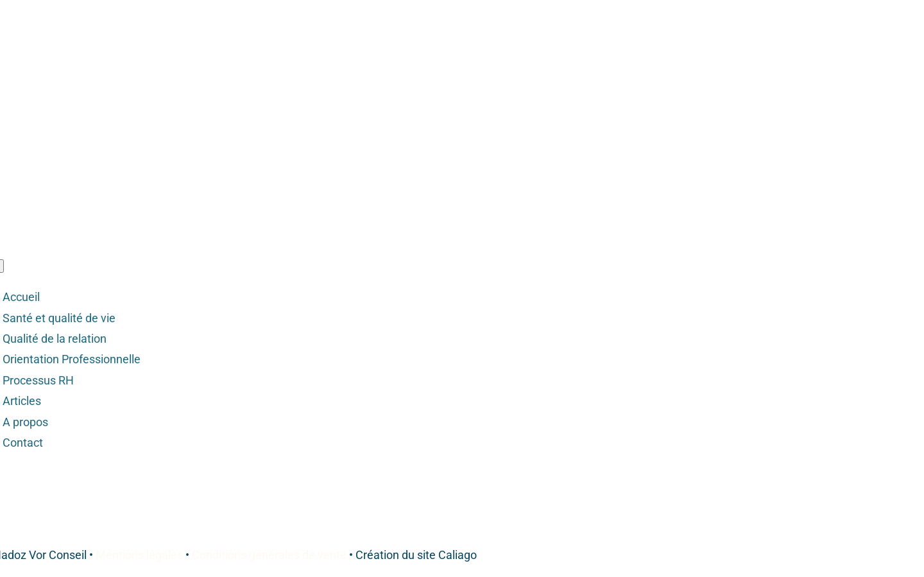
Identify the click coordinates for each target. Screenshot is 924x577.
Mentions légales (139, 555)
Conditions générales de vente (269, 555)
